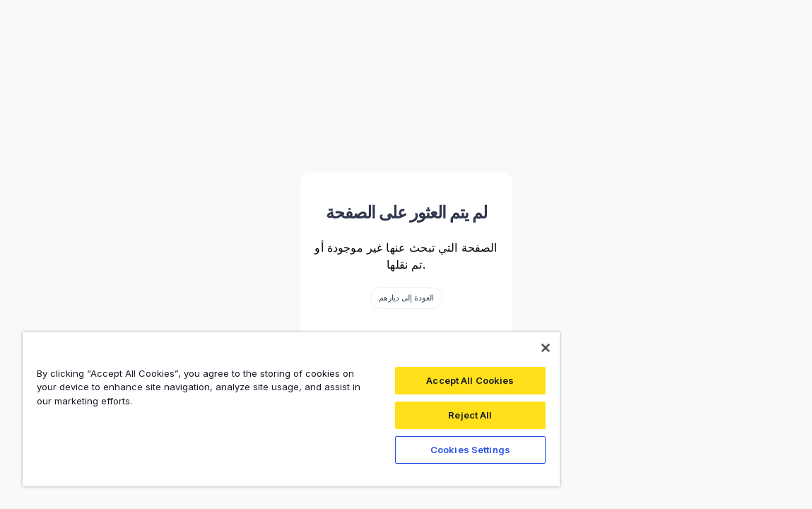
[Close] (479, 348)
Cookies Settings (414, 450)
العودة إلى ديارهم (406, 298)
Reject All (414, 415)
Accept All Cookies (414, 380)
